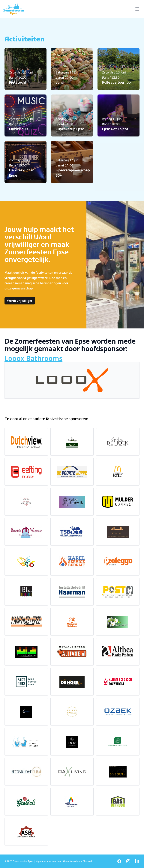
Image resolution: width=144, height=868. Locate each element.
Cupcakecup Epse (70, 129)
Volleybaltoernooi (117, 83)
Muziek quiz (19, 129)
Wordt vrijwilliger (20, 301)
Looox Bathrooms (33, 358)
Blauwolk (87, 861)
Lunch (60, 83)
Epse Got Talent (115, 129)
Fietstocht (18, 83)
